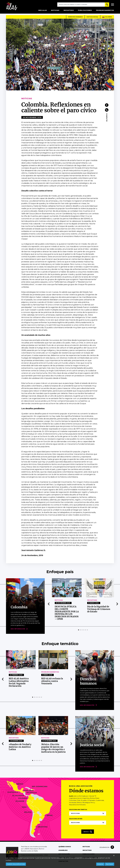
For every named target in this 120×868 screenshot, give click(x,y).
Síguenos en (104, 849)
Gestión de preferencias (16, 864)
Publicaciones (85, 10)
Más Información (18, 631)
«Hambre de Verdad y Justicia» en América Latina (20, 749)
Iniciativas (69, 10)
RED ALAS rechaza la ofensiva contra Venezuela (52, 683)
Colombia (107, 19)
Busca (88, 833)
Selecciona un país (76, 820)
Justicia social (92, 19)
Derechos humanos (75, 19)
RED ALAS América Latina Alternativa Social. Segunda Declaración (19, 684)
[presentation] (49, 606)
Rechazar (109, 864)
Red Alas (43, 10)
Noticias (55, 10)
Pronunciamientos (105, 10)
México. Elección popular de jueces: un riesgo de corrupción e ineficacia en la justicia (53, 750)
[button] (79, 632)
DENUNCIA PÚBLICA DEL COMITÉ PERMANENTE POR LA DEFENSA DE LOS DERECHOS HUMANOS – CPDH (67, 615)
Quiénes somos (65, 848)
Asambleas (63, 852)
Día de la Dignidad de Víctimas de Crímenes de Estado (99, 611)
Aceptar (100, 864)
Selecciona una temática (78, 811)
